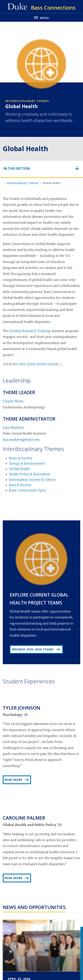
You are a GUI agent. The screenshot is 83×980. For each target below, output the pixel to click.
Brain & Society (21, 458)
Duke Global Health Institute (39, 364)
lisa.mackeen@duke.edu (21, 440)
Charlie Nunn (13, 401)
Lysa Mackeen (14, 427)
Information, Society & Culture (32, 480)
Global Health (19, 469)
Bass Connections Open (28, 490)
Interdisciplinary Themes (23, 183)
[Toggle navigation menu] (41, 17)
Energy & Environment (27, 463)
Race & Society (20, 485)
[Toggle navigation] (41, 169)
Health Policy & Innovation (30, 474)
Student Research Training (30, 331)
